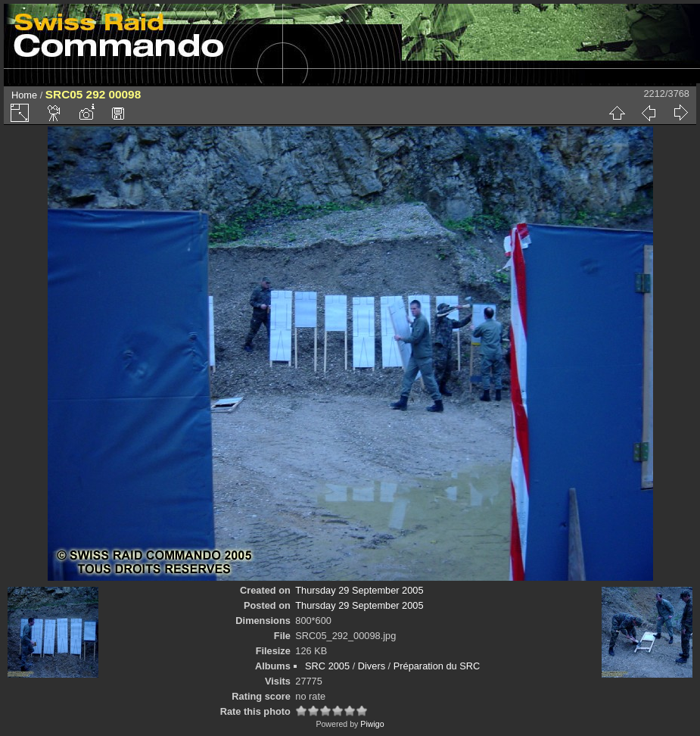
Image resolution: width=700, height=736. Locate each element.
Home (24, 95)
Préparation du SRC (437, 666)
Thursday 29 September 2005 (359, 590)
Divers (372, 666)
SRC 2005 (327, 666)
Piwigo (372, 724)
